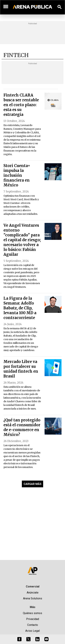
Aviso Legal (32, 631)
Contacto (33, 625)
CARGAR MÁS (32, 484)
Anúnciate (33, 593)
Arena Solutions (33, 598)
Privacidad (33, 619)
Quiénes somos (32, 613)
